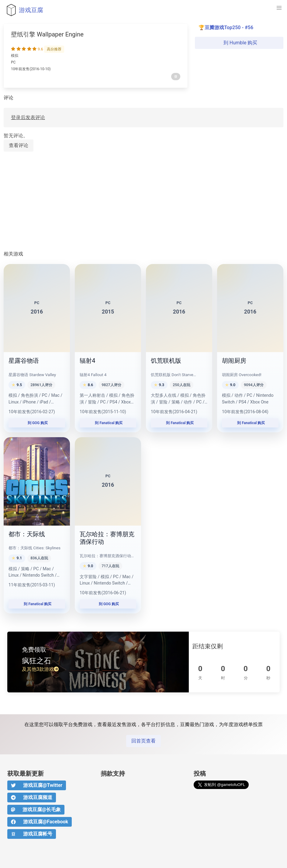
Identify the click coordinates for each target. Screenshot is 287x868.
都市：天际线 (27, 534)
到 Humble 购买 (239, 43)
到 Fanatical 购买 (108, 423)
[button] (279, 8)
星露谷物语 (24, 361)
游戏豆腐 (23, 10)
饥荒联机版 (166, 361)
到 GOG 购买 (37, 423)
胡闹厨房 (234, 361)
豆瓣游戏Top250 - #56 (229, 27)
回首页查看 (143, 741)
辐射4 (87, 361)
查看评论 (19, 145)
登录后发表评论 (28, 117)
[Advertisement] (143, 201)
